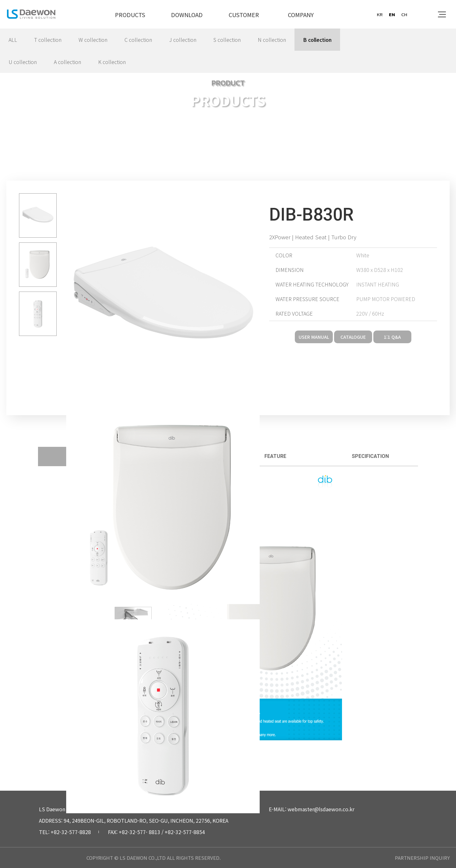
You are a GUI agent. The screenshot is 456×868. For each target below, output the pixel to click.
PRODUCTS (130, 15)
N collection (272, 40)
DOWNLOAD (187, 15)
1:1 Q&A (392, 337)
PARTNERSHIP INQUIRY (422, 858)
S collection (227, 40)
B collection (317, 40)
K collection (112, 62)
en (392, 14)
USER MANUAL (314, 337)
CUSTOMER (244, 15)
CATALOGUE (353, 337)
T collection (48, 40)
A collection (67, 62)
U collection (23, 62)
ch (404, 14)
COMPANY (301, 15)
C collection (138, 40)
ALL (13, 40)
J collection (183, 40)
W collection (93, 40)
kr (380, 14)
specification (370, 456)
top (439, 817)
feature (275, 456)
